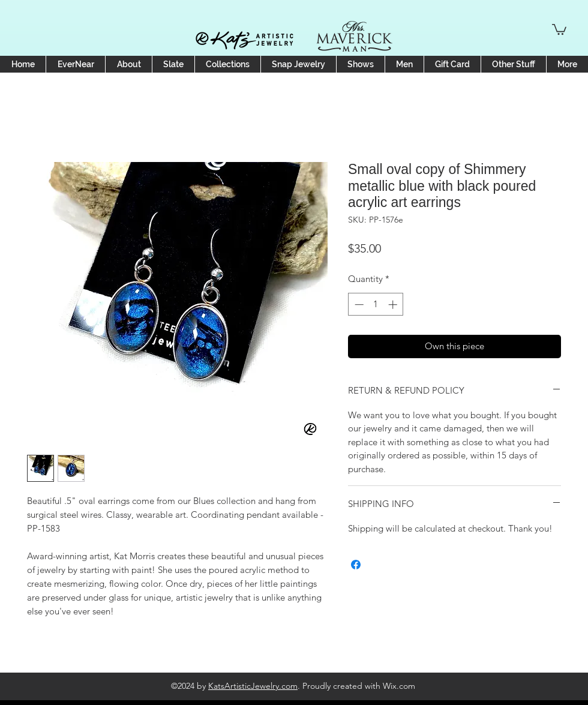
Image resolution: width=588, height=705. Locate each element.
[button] (559, 29)
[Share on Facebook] (356, 565)
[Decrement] (358, 304)
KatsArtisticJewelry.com (253, 686)
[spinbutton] (376, 304)
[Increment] (394, 304)
